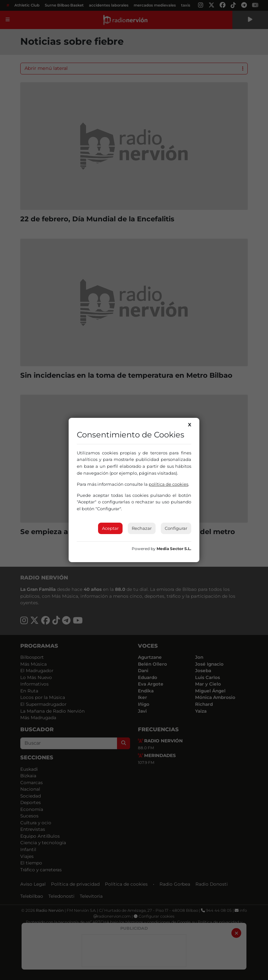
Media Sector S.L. (174, 549)
